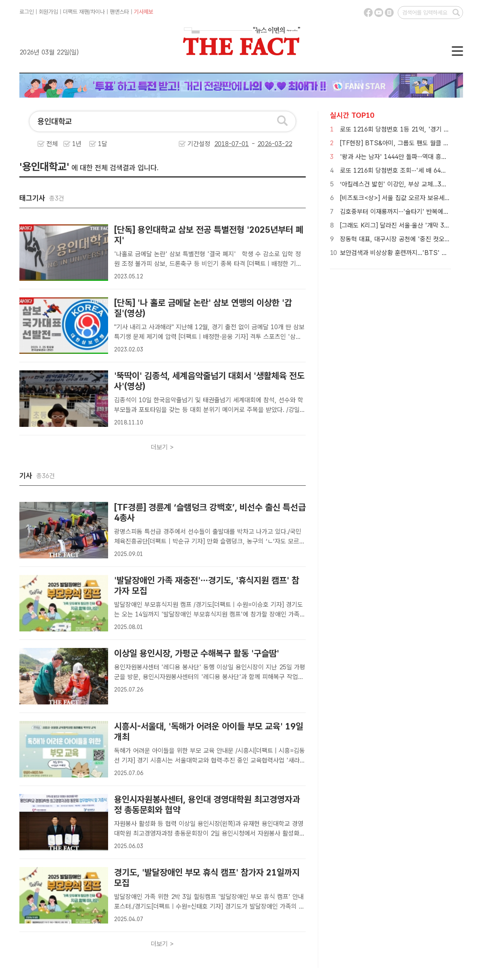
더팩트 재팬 (76, 12)
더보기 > (162, 447)
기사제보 (144, 12)
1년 (77, 144)
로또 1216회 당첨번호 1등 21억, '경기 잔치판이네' (407, 129)
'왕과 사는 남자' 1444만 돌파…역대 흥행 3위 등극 (406, 157)
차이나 (98, 12)
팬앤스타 (119, 12)
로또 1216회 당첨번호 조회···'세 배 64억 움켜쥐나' (407, 170)
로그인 (27, 12)
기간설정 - (240, 144)
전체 (52, 144)
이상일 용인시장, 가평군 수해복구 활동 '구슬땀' (197, 653)
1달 (103, 144)
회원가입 (48, 12)
